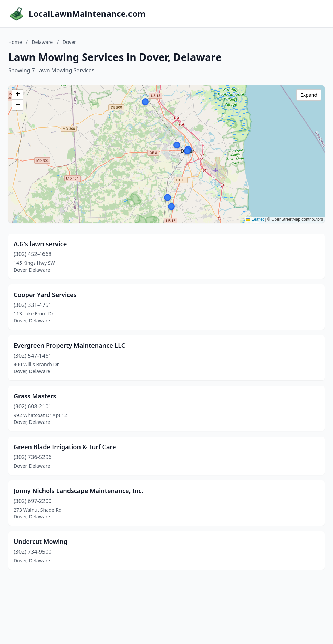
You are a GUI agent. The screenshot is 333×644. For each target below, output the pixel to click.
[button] (168, 198)
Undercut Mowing (41, 541)
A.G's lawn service (40, 244)
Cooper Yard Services (45, 295)
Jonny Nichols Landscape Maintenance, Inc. (78, 491)
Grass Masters (35, 396)
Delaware (42, 42)
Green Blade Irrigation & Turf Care (65, 447)
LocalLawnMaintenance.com (87, 14)
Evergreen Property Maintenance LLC (69, 345)
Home (15, 42)
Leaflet (255, 219)
